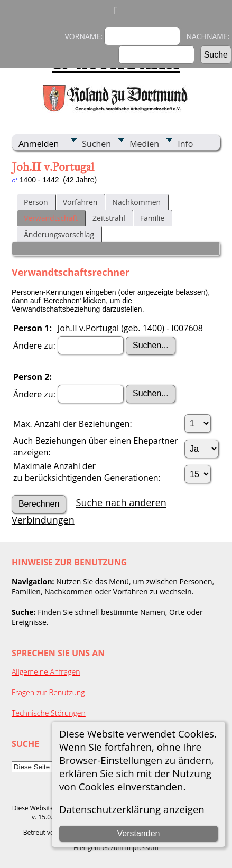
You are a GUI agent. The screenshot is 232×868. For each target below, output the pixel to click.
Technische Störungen (49, 713)
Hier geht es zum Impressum (116, 848)
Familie (152, 218)
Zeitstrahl (109, 218)
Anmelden (39, 144)
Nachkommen (136, 202)
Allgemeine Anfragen (46, 672)
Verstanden (138, 833)
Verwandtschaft (51, 218)
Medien (144, 144)
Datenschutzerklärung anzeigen (132, 809)
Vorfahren (80, 202)
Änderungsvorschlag (59, 234)
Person (36, 202)
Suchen (96, 144)
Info (185, 144)
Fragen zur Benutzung (48, 692)
